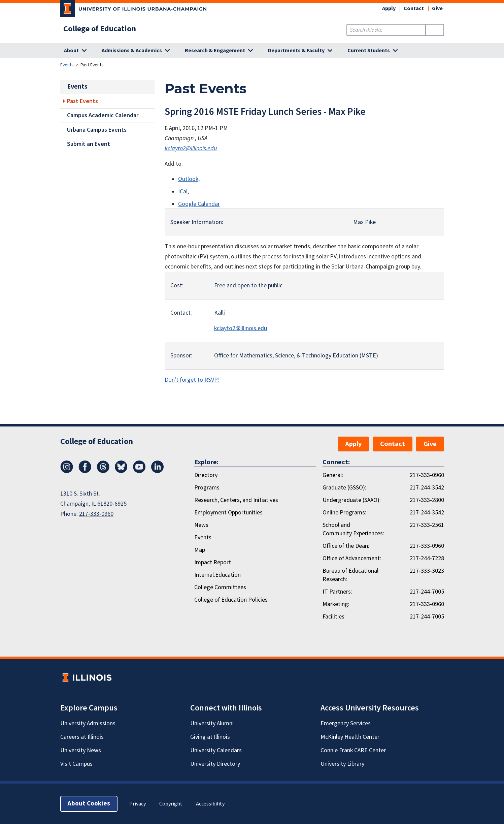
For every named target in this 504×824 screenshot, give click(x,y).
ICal (183, 192)
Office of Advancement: (352, 558)
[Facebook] (85, 471)
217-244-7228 (427, 558)
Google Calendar (199, 204)
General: (333, 475)
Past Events (82, 101)
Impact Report (213, 562)
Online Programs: (344, 513)
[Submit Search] (434, 30)
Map (200, 550)
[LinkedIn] (158, 471)
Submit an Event (89, 144)
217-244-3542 (427, 488)
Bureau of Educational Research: (350, 575)
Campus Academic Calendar (103, 115)
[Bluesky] (121, 471)
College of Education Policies (231, 600)
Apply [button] (389, 8)
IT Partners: (337, 592)
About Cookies (89, 804)
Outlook (188, 179)
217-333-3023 (427, 571)
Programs (207, 488)
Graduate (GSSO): (344, 488)
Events (67, 65)
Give (437, 8)
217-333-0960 (96, 514)
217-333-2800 (427, 500)
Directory (206, 475)
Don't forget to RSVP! (192, 380)
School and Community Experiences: (353, 529)
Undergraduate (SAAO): (352, 500)
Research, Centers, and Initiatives (236, 500)
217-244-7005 (427, 592)
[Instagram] (67, 471)
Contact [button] (414, 8)
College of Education (100, 29)
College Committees (220, 587)
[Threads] (103, 471)
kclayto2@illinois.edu (191, 148)
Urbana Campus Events (97, 130)
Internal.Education (217, 575)
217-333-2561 (427, 525)
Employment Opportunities (228, 513)
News (201, 525)
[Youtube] (139, 471)
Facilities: (334, 617)
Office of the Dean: (346, 546)
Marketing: (336, 604)
